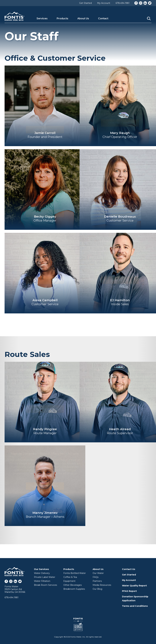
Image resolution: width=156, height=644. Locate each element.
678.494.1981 (123, 3)
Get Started (85, 3)
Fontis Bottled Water (75, 573)
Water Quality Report (134, 586)
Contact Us (129, 569)
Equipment (69, 581)
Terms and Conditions (135, 606)
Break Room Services (45, 585)
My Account (104, 3)
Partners (97, 581)
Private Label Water (45, 577)
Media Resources (102, 585)
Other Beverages (73, 585)
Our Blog (97, 589)
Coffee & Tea (70, 577)
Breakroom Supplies (74, 589)
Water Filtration (42, 581)
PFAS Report (129, 591)
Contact (103, 18)
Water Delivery (42, 573)
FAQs (96, 577)
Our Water (98, 573)
